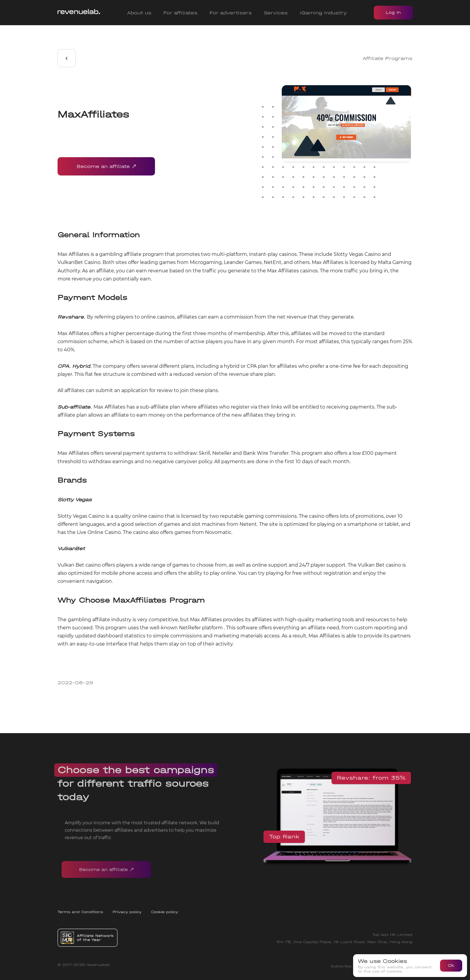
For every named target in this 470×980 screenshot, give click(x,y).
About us (139, 13)
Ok (451, 965)
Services (276, 13)
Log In (393, 12)
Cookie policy (165, 912)
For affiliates (180, 13)
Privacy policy (127, 912)
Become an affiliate (106, 166)
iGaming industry (323, 13)
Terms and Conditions (80, 912)
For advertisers (231, 13)
